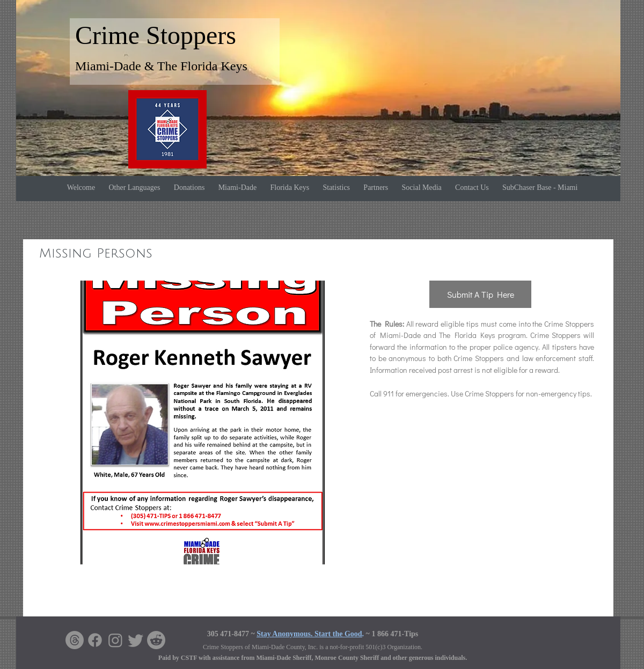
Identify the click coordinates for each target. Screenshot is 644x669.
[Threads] (75, 640)
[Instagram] (115, 640)
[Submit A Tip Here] (480, 294)
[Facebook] (95, 640)
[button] (202, 422)
